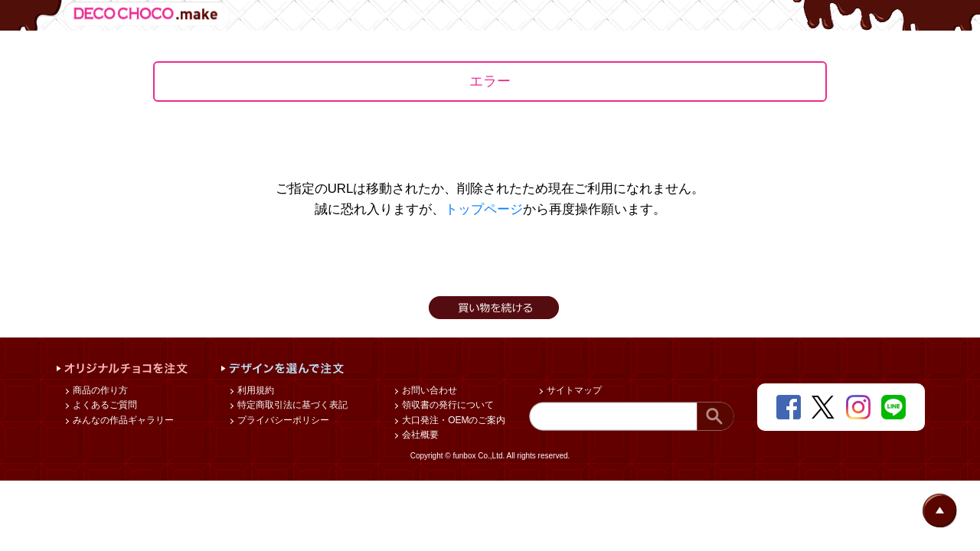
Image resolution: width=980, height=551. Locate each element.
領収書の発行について (447, 405)
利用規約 (255, 390)
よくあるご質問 (104, 405)
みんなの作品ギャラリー (122, 420)
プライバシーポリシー (282, 420)
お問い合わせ (428, 390)
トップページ (484, 209)
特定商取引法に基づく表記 (291, 405)
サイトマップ (573, 390)
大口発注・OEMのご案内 (453, 420)
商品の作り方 (99, 390)
